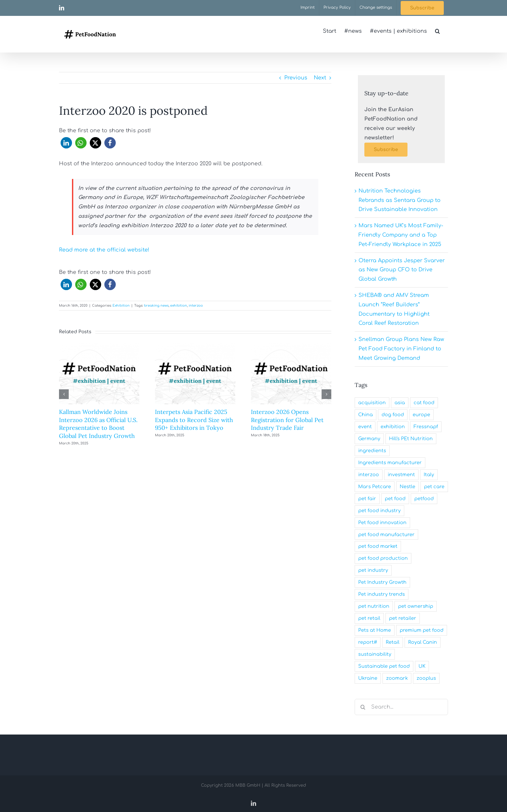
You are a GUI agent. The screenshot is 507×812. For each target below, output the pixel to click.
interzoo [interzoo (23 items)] (369, 475)
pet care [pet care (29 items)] (434, 487)
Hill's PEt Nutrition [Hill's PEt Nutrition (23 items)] (411, 439)
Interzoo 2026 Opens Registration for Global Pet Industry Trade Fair (287, 420)
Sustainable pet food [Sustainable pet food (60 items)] (384, 666)
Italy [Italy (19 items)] (429, 475)
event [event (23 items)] (365, 427)
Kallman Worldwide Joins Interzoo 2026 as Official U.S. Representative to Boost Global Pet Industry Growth (98, 424)
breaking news (156, 306)
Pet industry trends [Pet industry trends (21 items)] (382, 594)
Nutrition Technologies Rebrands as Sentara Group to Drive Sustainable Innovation (400, 200)
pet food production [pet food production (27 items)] (383, 558)
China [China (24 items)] (366, 415)
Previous (296, 78)
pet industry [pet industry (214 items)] (373, 570)
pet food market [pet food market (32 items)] (378, 546)
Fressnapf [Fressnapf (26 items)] (426, 427)
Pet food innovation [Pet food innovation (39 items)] (382, 523)
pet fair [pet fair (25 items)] (367, 499)
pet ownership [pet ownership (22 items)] (416, 606)
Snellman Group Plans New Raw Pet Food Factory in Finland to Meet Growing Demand (401, 349)
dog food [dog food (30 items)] (393, 415)
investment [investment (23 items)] (401, 475)
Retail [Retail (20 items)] (393, 642)
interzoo (196, 306)
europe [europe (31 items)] (421, 415)
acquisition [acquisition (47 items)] (372, 403)
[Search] (363, 707)
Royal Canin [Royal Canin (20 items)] (423, 642)
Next (320, 78)
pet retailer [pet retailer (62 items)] (403, 618)
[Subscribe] (386, 150)
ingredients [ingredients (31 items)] (372, 451)
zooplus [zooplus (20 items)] (426, 678)
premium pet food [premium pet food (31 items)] (422, 630)
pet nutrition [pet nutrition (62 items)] (374, 606)
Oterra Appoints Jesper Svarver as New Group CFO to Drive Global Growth (402, 270)
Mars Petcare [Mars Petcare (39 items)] (375, 487)
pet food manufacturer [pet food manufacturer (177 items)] (386, 535)
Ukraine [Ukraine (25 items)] (368, 678)
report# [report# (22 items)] (368, 642)
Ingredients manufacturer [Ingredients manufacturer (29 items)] (390, 463)
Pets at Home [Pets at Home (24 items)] (375, 630)
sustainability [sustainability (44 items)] (375, 654)
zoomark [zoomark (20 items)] (397, 678)
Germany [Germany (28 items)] (369, 439)
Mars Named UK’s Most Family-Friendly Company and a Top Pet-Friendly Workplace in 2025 (401, 235)
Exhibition (121, 306)
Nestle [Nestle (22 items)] (407, 487)
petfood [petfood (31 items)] (424, 499)
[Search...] (401, 707)
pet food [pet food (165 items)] (395, 499)
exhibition (179, 306)
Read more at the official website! (104, 250)
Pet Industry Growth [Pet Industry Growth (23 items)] (382, 582)
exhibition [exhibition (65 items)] (393, 427)
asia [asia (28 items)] (400, 403)
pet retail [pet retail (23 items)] (369, 618)
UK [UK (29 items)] (422, 666)
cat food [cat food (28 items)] (424, 403)
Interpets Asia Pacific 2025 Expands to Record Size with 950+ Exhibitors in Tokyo (194, 420)
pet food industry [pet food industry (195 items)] (379, 511)
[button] (437, 31)
